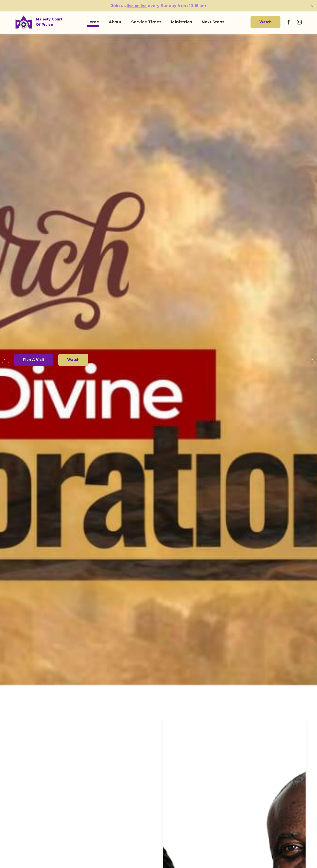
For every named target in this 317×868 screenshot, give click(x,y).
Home (93, 22)
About (115, 22)
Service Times (146, 22)
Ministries (182, 22)
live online (137, 6)
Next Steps (213, 22)
